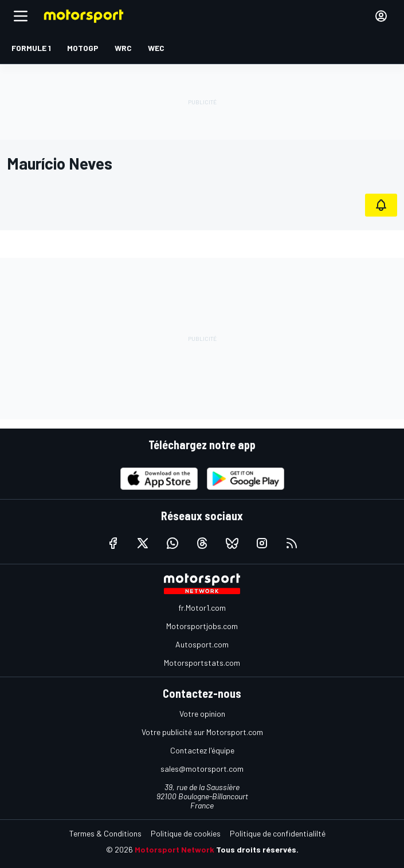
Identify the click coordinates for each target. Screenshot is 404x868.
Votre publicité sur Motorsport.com (202, 732)
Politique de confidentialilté (278, 833)
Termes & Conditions (105, 833)
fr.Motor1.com (202, 608)
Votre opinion (202, 714)
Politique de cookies (186, 833)
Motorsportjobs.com (202, 626)
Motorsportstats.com (202, 663)
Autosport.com (202, 644)
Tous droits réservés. (257, 849)
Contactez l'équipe (202, 750)
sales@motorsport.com (202, 769)
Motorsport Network (174, 849)
